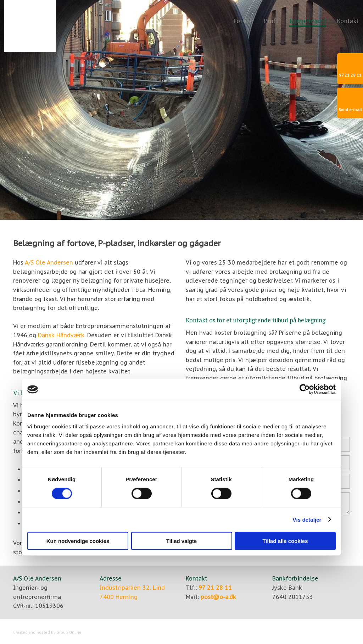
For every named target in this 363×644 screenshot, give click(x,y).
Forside (243, 21)
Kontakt (348, 21)
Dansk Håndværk (61, 335)
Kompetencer (308, 21)
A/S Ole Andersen (49, 262)
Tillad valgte (181, 541)
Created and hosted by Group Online (47, 632)
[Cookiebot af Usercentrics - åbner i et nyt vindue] (305, 389)
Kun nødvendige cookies (78, 541)
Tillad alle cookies (285, 541)
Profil (271, 21)
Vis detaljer (307, 519)
